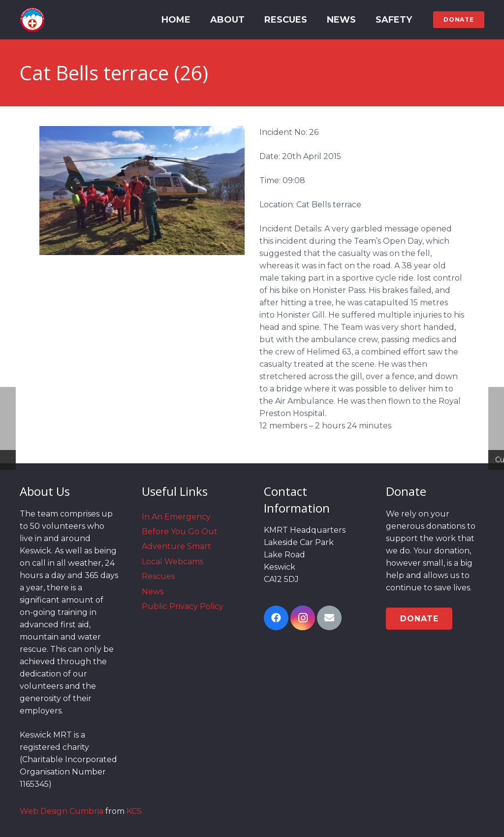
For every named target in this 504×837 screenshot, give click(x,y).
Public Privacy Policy (183, 606)
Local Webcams (173, 562)
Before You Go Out (180, 531)
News (153, 592)
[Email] (329, 618)
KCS (134, 811)
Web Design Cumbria (62, 811)
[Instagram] (303, 618)
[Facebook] (276, 618)
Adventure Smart (176, 546)
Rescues (158, 576)
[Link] (32, 20)
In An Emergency (176, 517)
